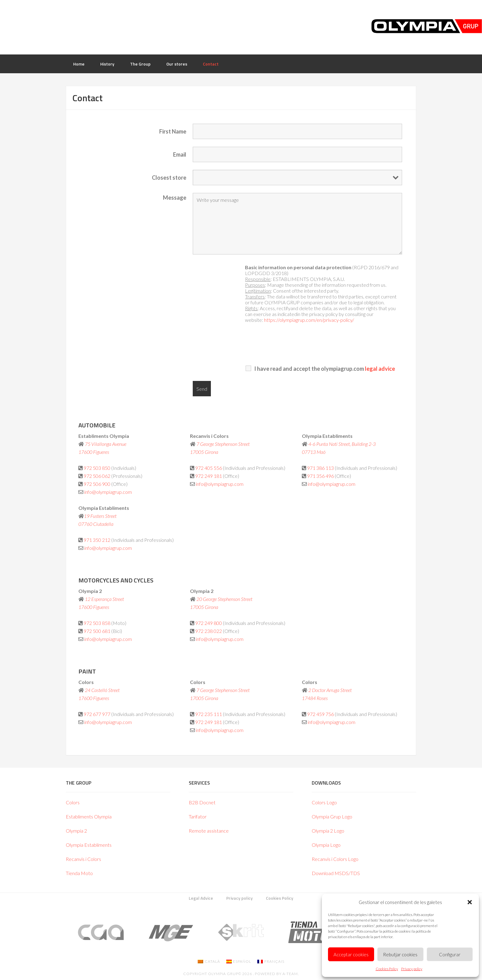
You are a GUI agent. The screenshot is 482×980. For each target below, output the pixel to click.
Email (180, 154)
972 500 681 (97, 631)
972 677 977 (97, 714)
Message (175, 198)
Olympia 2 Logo (328, 831)
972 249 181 (209, 476)
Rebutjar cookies (400, 954)
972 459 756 (320, 714)
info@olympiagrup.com (108, 492)
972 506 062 (97, 476)
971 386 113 (320, 468)
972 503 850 (97, 468)
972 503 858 (97, 623)
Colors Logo (324, 802)
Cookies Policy (387, 969)
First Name (173, 131)
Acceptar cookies (351, 954)
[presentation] (347, 344)
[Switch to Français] (271, 962)
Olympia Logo (326, 845)
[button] (470, 902)
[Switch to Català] (209, 962)
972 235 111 (209, 714)
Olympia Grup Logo (332, 816)
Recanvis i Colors (83, 859)
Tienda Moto (79, 873)
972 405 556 (209, 468)
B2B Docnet (202, 802)
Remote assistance (209, 831)
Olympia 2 (76, 831)
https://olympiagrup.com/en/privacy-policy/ (309, 320)
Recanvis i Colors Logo (335, 859)
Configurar (450, 954)
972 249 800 (209, 623)
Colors (73, 802)
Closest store (169, 178)
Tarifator (198, 816)
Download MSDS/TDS (336, 873)
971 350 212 (97, 540)
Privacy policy (412, 969)
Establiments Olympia (89, 816)
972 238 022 (209, 631)
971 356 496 (320, 476)
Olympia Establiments (89, 845)
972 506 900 (97, 484)
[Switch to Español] (239, 962)
